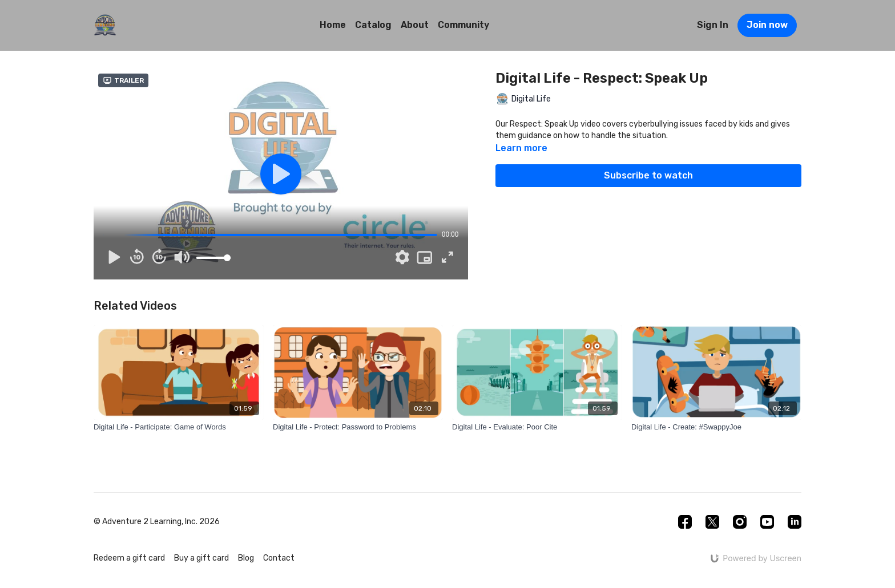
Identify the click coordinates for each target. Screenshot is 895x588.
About (415, 25)
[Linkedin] (795, 522)
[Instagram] (740, 522)
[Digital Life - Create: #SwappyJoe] (716, 427)
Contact (279, 558)
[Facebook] (685, 522)
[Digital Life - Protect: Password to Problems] (358, 427)
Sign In (713, 25)
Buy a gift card (201, 558)
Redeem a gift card (129, 558)
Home (333, 25)
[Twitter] (712, 522)
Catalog (373, 25)
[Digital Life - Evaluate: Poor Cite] (537, 427)
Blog (246, 558)
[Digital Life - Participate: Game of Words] (179, 427)
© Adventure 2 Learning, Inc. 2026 (157, 522)
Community (463, 25)
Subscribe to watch (648, 175)
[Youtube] (767, 522)
